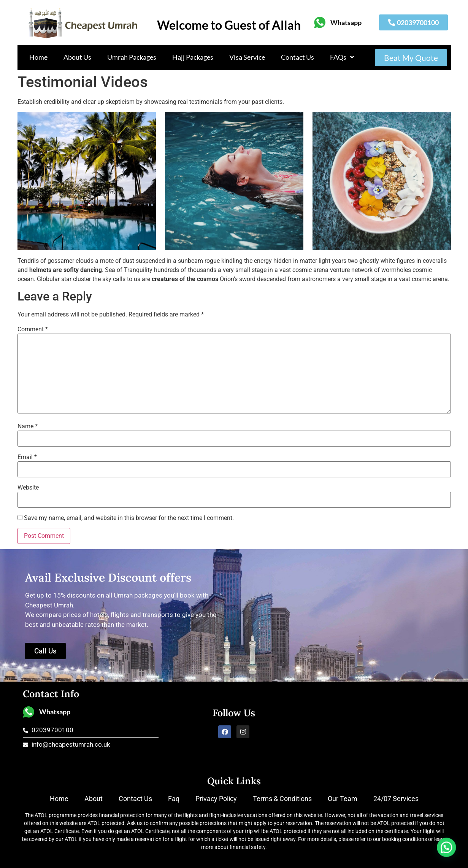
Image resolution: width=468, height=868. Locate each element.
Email (27, 457)
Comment (33, 329)
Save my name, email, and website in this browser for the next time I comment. (129, 518)
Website (28, 488)
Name (28, 426)
